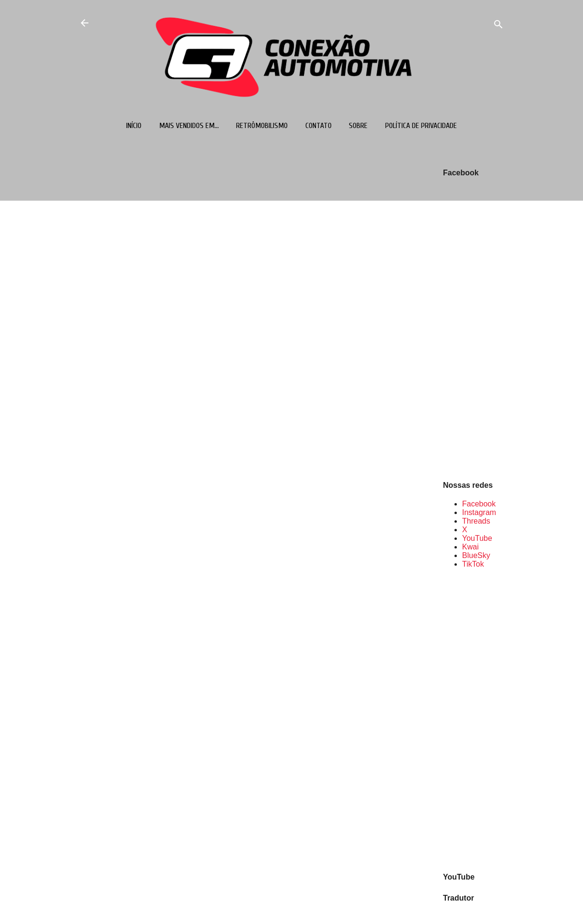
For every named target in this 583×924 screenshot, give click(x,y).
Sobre (358, 126)
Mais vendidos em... (189, 126)
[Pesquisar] (498, 26)
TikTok (473, 564)
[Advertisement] (474, 720)
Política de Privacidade (421, 126)
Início (134, 126)
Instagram (479, 512)
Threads (476, 521)
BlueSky (476, 555)
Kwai (470, 547)
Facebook (479, 504)
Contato (318, 126)
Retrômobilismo (262, 126)
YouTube (477, 538)
